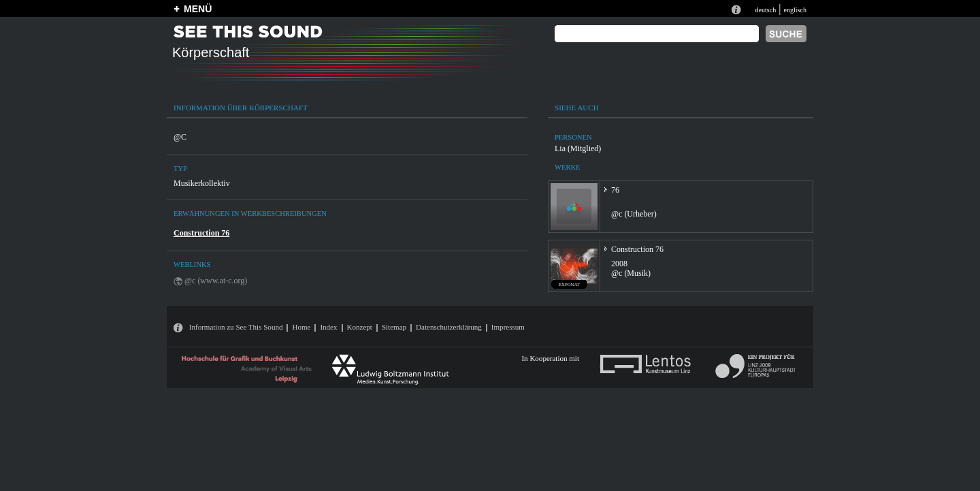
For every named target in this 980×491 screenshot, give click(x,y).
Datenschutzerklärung (449, 327)
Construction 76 (201, 233)
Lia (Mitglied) (578, 148)
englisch (795, 10)
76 (615, 190)
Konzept (360, 327)
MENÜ (198, 9)
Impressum (508, 327)
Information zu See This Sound (236, 327)
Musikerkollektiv (202, 183)
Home (301, 327)
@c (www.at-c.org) (216, 281)
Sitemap (394, 327)
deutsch (765, 10)
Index (328, 327)
